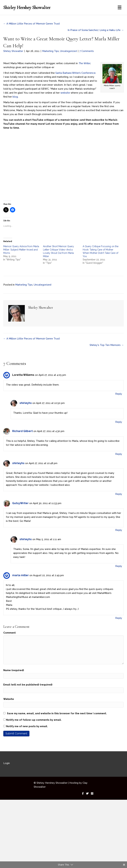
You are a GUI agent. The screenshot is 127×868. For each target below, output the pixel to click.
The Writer (84, 63)
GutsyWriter (20, 503)
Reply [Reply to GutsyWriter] (119, 530)
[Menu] (120, 7)
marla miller (21, 575)
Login (7, 763)
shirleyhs (26, 403)
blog (15, 97)
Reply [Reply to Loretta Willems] (119, 394)
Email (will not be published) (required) (28, 685)
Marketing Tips (51, 51)
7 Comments (87, 51)
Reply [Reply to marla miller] (119, 618)
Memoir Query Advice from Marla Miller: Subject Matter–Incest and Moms (21, 250)
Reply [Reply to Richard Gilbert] (119, 454)
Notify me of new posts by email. (27, 726)
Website (9, 699)
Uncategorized (68, 51)
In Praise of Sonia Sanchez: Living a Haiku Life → (96, 30)
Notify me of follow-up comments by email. (34, 720)
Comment (10, 633)
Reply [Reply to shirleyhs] (119, 422)
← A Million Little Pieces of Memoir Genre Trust (32, 24)
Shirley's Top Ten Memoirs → (107, 345)
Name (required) (14, 670)
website (65, 93)
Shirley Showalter (13, 51)
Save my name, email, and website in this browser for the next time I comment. (57, 713)
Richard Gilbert (22, 431)
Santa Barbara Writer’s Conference (75, 73)
